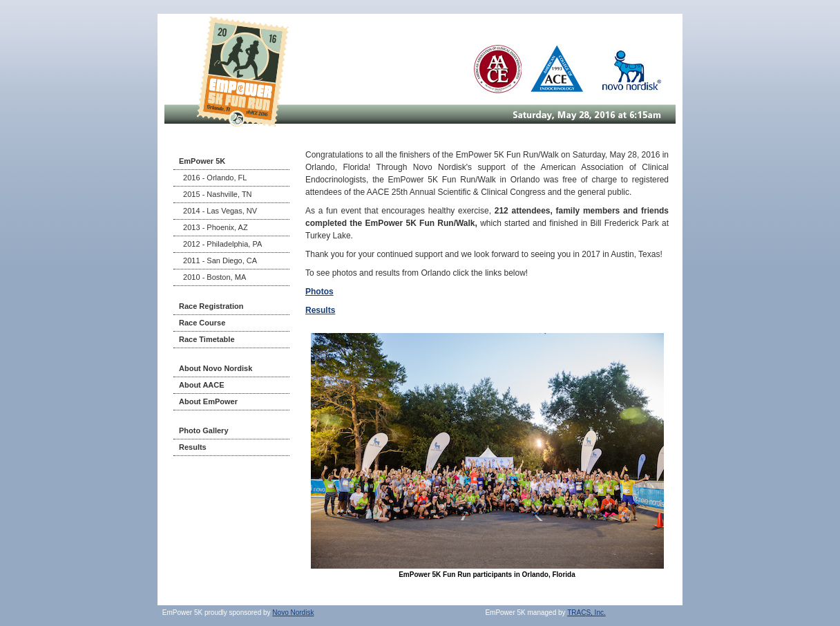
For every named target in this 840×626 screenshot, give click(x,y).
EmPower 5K (202, 161)
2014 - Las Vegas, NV (218, 211)
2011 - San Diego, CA (218, 260)
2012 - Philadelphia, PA (220, 244)
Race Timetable (207, 339)
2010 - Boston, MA (212, 277)
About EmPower (208, 401)
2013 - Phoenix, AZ (213, 227)
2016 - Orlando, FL (213, 178)
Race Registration (211, 306)
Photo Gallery (204, 430)
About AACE (202, 385)
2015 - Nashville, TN (216, 194)
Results (193, 447)
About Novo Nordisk (216, 368)
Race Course (202, 323)
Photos (319, 292)
